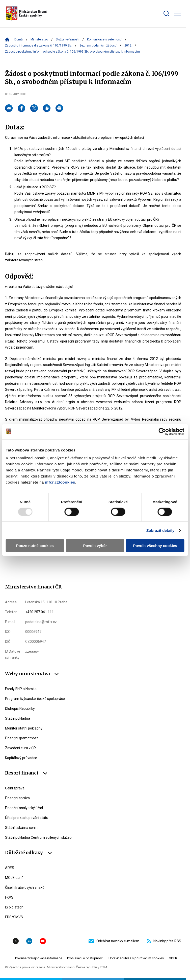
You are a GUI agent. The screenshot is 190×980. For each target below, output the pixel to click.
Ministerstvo (39, 39)
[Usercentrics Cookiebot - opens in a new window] (162, 431)
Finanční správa (17, 798)
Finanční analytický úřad (24, 808)
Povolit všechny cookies (155, 546)
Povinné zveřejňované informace (39, 958)
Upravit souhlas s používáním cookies (136, 958)
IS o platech (14, 907)
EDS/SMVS (14, 917)
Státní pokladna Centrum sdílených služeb (38, 837)
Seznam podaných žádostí (98, 45)
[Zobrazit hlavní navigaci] (178, 13)
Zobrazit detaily (160, 530)
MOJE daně (14, 878)
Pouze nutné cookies (35, 546)
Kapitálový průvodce (21, 758)
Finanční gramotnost (21, 738)
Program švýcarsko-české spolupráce (35, 699)
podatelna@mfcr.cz (41, 622)
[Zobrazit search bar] (166, 13)
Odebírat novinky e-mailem (114, 941)
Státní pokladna (18, 718)
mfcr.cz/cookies (60, 482)
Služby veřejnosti (67, 39)
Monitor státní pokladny (24, 728)
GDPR (173, 958)
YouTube (43, 941)
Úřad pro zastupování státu (27, 818)
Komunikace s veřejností (104, 39)
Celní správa (15, 788)
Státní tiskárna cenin (21, 828)
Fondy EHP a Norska (21, 689)
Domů (19, 39)
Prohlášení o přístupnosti (85, 958)
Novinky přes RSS (164, 941)
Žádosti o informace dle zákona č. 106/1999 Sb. (38, 45)
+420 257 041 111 (39, 612)
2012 (128, 45)
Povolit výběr (95, 546)
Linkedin (29, 941)
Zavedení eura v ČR (20, 748)
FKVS (9, 897)
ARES (10, 868)
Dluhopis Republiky (20, 709)
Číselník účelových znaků (25, 887)
